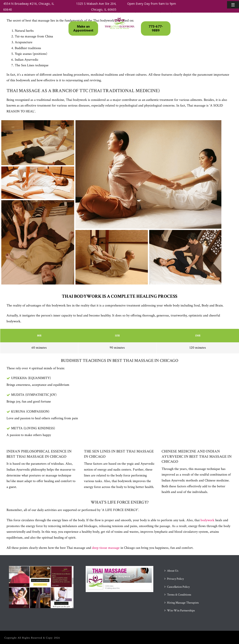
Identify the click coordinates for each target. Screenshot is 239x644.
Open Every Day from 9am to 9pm (152, 4)
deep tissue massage (106, 548)
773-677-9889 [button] (156, 28)
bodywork (207, 520)
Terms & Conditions (178, 595)
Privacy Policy (174, 579)
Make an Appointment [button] (83, 28)
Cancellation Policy (177, 587)
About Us (171, 571)
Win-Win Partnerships (180, 611)
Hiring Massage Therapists (182, 603)
